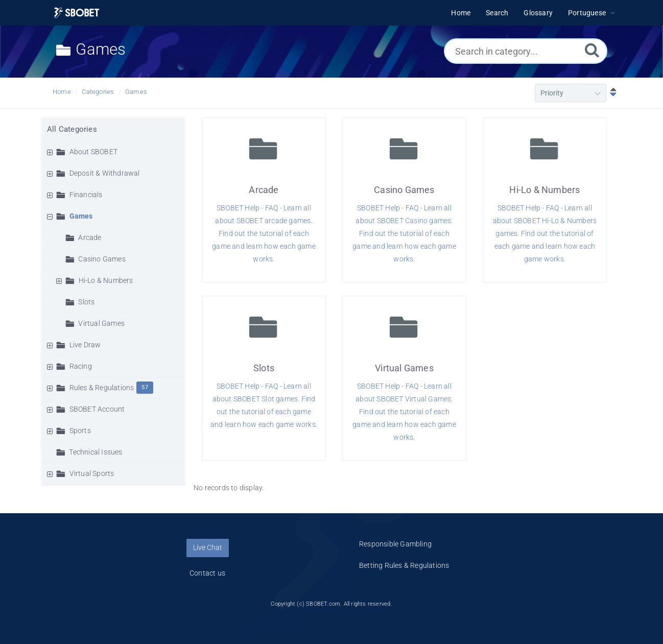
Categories (98, 92)
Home (62, 92)
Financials (86, 195)
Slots (86, 302)
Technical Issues (96, 452)
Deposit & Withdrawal (105, 173)
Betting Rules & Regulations (404, 565)
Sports (80, 431)
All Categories (72, 129)
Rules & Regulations (102, 388)
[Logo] (77, 13)
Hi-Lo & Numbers (106, 280)
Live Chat (208, 547)
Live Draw (85, 345)
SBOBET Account (97, 409)
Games (136, 92)
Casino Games (102, 259)
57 (145, 387)
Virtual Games (101, 323)
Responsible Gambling (395, 544)
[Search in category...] (526, 51)
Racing (81, 366)
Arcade (90, 237)
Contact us (207, 573)
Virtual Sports (92, 473)
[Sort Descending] (611, 93)
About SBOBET (93, 152)
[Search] (592, 50)
